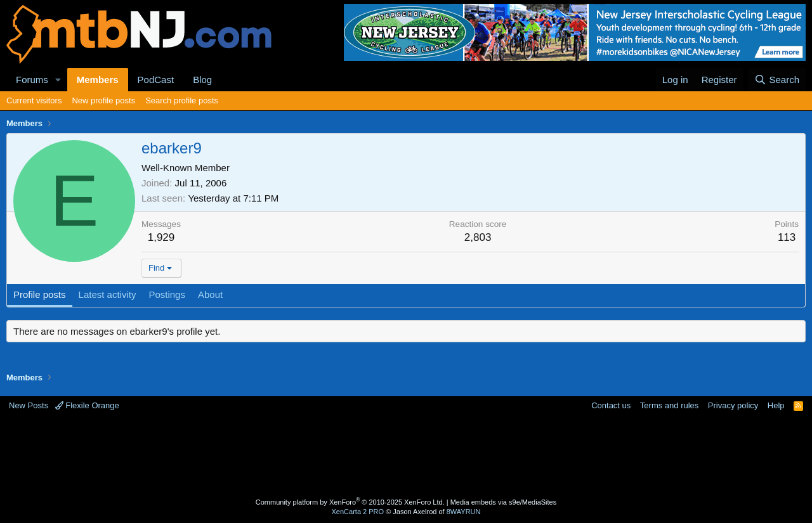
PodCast (156, 80)
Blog (202, 80)
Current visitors (34, 100)
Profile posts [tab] (40, 294)
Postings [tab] (167, 294)
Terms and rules (669, 405)
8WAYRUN (464, 512)
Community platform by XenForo (350, 502)
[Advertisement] (356, 453)
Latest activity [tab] (108, 294)
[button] (58, 80)
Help (776, 405)
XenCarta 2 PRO (358, 512)
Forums (32, 80)
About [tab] (210, 294)
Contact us (611, 405)
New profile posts (103, 100)
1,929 (161, 237)
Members (98, 80)
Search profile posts (182, 100)
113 (787, 237)
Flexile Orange (87, 405)
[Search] (777, 80)
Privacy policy (733, 405)
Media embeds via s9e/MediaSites (504, 502)
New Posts (29, 405)
